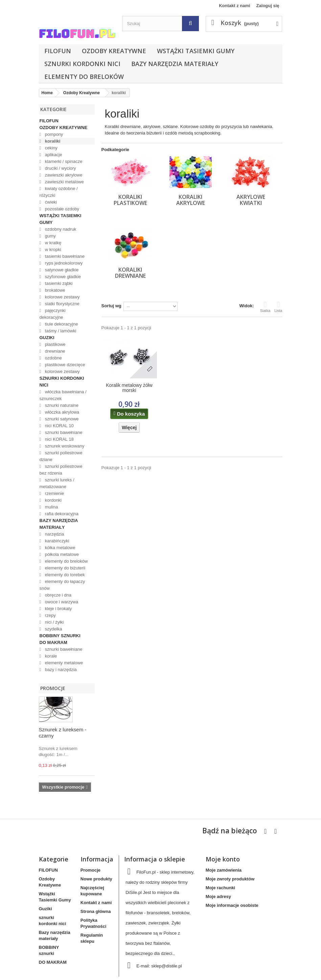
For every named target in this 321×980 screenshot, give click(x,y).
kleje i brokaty (58, 609)
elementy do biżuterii (64, 568)
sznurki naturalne (61, 405)
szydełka (53, 629)
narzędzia (54, 534)
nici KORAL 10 (59, 426)
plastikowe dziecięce (64, 365)
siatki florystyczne (61, 304)
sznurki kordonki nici (82, 64)
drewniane (54, 351)
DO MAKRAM (53, 642)
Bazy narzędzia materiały (175, 64)
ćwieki (50, 202)
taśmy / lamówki (60, 331)
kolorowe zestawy (62, 297)
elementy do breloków (84, 77)
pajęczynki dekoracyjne (53, 314)
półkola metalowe (61, 554)
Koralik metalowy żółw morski (129, 388)
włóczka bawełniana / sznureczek (63, 395)
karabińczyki (56, 541)
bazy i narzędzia (60, 670)
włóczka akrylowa (61, 412)
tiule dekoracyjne (61, 324)
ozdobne (53, 358)
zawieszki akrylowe (63, 175)
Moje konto (223, 859)
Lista (278, 307)
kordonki (53, 500)
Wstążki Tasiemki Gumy (196, 51)
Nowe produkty (96, 879)
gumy (50, 236)
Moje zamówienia (224, 870)
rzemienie (54, 493)
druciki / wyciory (60, 168)
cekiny (50, 148)
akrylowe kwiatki (251, 200)
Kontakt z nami (234, 6)
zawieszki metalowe (64, 182)
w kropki (52, 249)
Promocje (53, 688)
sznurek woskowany (64, 446)
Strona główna (96, 911)
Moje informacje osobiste (232, 905)
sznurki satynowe (61, 419)
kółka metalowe (59, 548)
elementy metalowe (63, 663)
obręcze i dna (58, 595)
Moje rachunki (220, 888)
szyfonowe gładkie (62, 277)
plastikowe (54, 344)
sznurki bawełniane (63, 432)
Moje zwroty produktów (230, 879)
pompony (53, 134)
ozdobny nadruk (60, 229)
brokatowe (54, 290)
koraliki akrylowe (191, 200)
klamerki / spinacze (63, 161)
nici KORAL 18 (59, 439)
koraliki (52, 141)
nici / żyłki (54, 622)
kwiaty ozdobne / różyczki (59, 192)
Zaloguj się (268, 6)
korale (50, 656)
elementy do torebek (64, 575)
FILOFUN (58, 51)
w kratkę (52, 243)
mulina (51, 507)
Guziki (47, 338)
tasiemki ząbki (58, 283)
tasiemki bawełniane (64, 256)
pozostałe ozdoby (61, 209)
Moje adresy (218, 896)
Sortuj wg (111, 306)
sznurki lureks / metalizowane (57, 483)
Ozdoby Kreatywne (114, 51)
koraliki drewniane (130, 273)
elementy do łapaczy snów (62, 585)
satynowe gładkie (61, 270)
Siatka (265, 307)
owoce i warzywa (61, 602)
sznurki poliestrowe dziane (61, 456)
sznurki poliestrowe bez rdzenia (61, 470)
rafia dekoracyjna (61, 514)
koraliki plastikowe (130, 200)
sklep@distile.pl (167, 966)
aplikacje (53, 155)
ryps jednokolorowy (63, 263)
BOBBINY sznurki (60, 636)
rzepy (50, 615)
